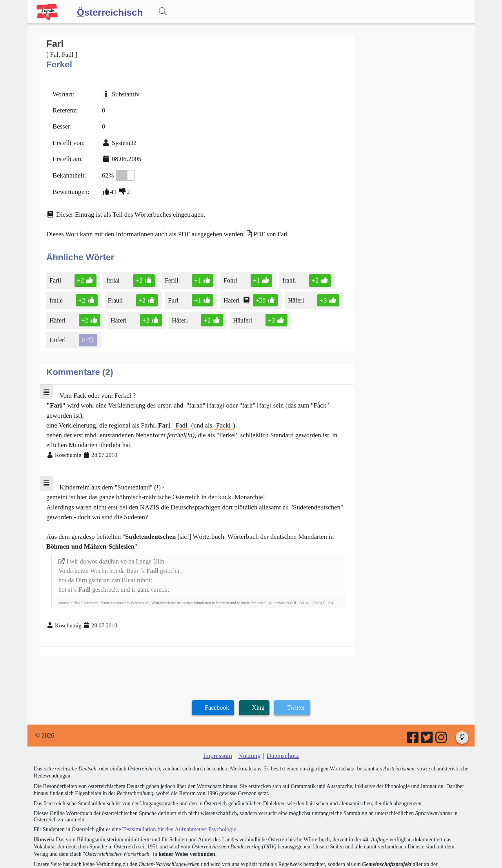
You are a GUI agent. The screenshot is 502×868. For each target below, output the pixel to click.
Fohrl (227, 275)
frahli (285, 275)
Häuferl (240, 313)
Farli (57, 275)
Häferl (229, 294)
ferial (112, 275)
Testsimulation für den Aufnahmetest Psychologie (177, 794)
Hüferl (301, 313)
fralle (57, 294)
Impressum (219, 721)
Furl (171, 294)
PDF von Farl (261, 229)
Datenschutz (282, 721)
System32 (122, 140)
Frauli (115, 294)
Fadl (176, 397)
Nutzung (249, 721)
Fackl (216, 397)
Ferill (170, 275)
